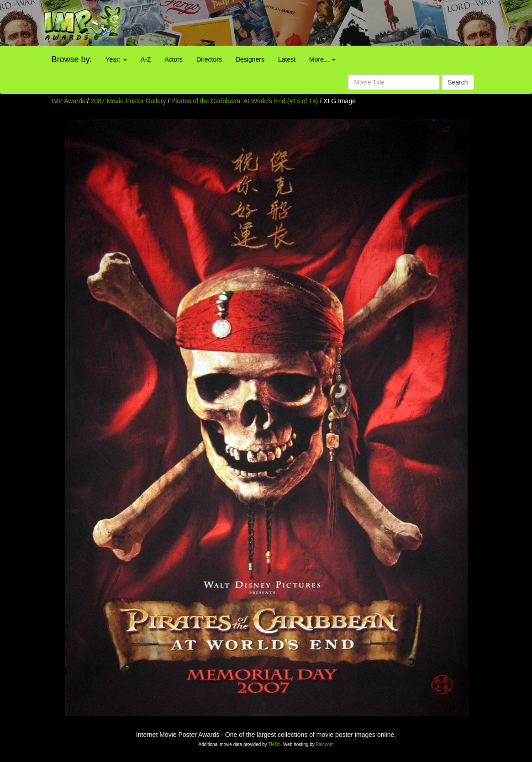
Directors (209, 59)
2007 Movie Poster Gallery (128, 101)
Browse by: (72, 59)
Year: (116, 59)
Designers (250, 59)
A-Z (146, 59)
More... (322, 59)
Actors (174, 59)
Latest (287, 59)
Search (458, 82)
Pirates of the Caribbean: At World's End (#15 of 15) (245, 101)
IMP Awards (68, 101)
